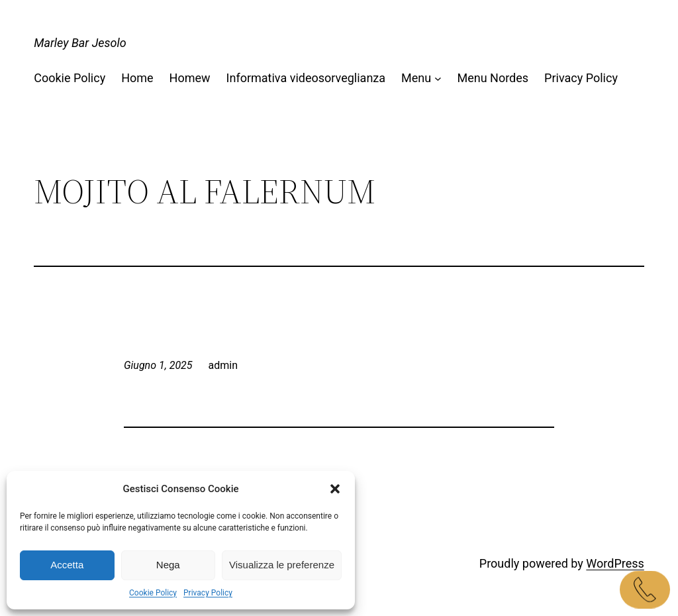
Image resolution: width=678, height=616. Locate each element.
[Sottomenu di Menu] (438, 78)
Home (137, 78)
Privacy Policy (208, 593)
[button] (335, 489)
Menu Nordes (493, 78)
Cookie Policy (153, 593)
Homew (190, 78)
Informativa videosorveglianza (306, 78)
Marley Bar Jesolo (80, 43)
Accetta (67, 565)
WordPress (615, 563)
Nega (168, 565)
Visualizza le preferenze (282, 565)
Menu (416, 78)
